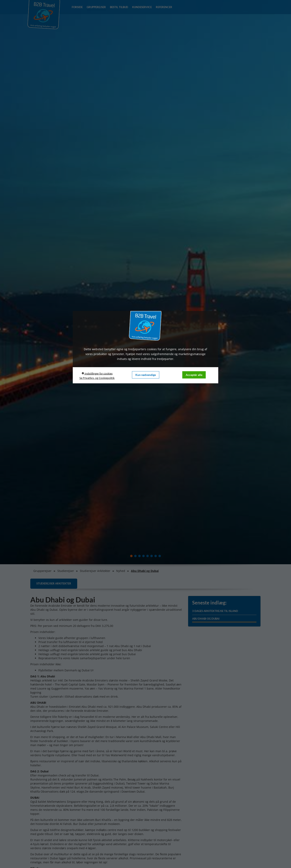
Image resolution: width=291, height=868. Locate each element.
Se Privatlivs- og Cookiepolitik (97, 378)
